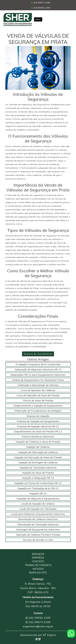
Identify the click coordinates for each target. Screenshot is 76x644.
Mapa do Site (38, 573)
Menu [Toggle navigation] (38, 19)
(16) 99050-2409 (41, 8)
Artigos (38, 569)
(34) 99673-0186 (41, 3)
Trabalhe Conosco (38, 565)
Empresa (38, 558)
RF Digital (49, 635)
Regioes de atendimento (38, 354)
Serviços (38, 554)
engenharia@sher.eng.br (38, 626)
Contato (38, 561)
